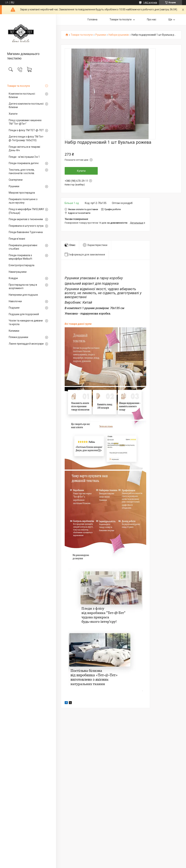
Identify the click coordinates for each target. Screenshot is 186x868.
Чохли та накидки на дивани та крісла (26, 322)
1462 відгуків (150, 3)
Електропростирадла (22, 265)
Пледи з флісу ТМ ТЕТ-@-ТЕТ (26, 130)
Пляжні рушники (18, 337)
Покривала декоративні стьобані (23, 247)
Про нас (152, 19)
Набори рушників (119, 35)
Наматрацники (18, 272)
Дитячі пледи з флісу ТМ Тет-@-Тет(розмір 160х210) (26, 138)
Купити (81, 171)
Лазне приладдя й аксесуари (26, 344)
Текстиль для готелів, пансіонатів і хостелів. (22, 172)
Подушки (14, 308)
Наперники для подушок (23, 295)
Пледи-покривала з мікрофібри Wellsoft (20, 257)
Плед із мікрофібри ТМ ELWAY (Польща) (26, 211)
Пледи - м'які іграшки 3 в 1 (24, 157)
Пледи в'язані (17, 239)
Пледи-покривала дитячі (24, 163)
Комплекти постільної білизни (22, 96)
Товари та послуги (19, 86)
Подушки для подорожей (24, 314)
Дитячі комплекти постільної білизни (26, 106)
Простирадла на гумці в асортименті (23, 287)
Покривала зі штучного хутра (26, 226)
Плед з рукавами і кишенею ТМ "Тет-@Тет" (25, 122)
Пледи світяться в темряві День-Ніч (24, 149)
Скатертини (16, 180)
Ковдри (13, 278)
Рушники (14, 186)
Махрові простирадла (22, 193)
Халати (13, 114)
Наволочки (15, 301)
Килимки (14, 331)
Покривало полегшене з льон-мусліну (23, 201)
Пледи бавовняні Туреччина (26, 232)
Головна (92, 19)
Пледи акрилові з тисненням (26, 219)
